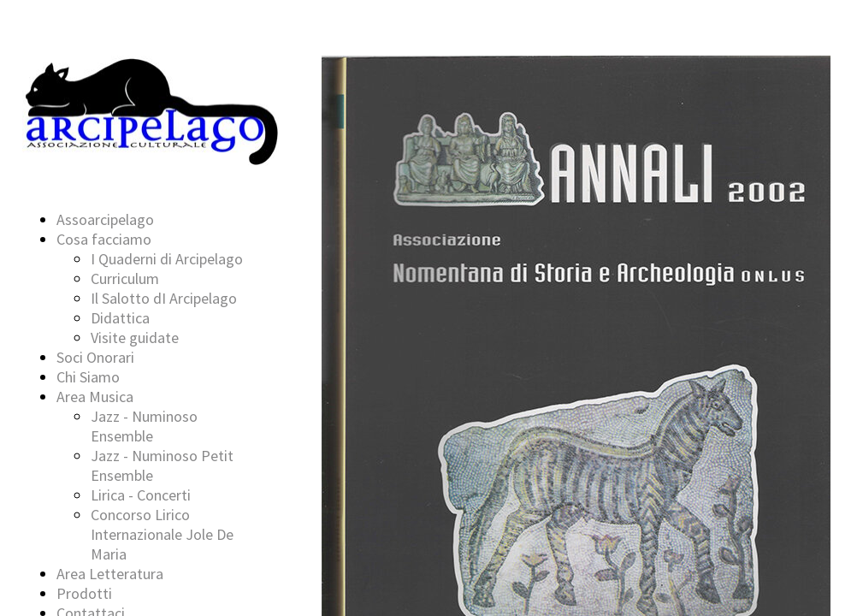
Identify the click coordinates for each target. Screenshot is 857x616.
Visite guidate (135, 338)
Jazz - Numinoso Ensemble (144, 426)
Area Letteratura (110, 574)
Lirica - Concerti (141, 495)
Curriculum (125, 278)
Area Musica (95, 397)
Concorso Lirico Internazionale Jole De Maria (162, 534)
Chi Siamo (88, 377)
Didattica (120, 318)
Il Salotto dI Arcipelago (164, 298)
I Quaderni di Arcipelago (167, 259)
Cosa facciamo (104, 239)
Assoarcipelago (105, 219)
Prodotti (84, 593)
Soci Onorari (95, 357)
